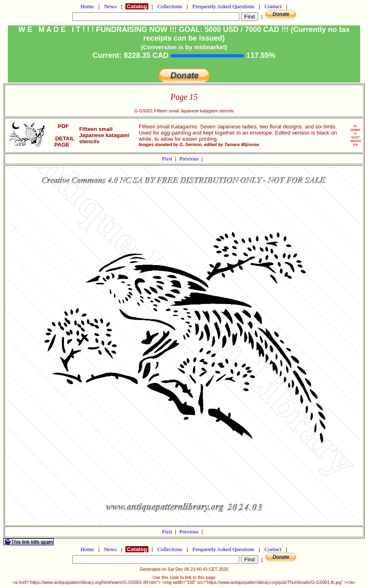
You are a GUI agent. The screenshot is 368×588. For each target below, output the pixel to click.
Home (87, 6)
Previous (190, 159)
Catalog (137, 6)
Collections (170, 6)
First (168, 159)
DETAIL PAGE (63, 142)
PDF (64, 126)
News (110, 6)
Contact (273, 6)
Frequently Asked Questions (223, 6)
